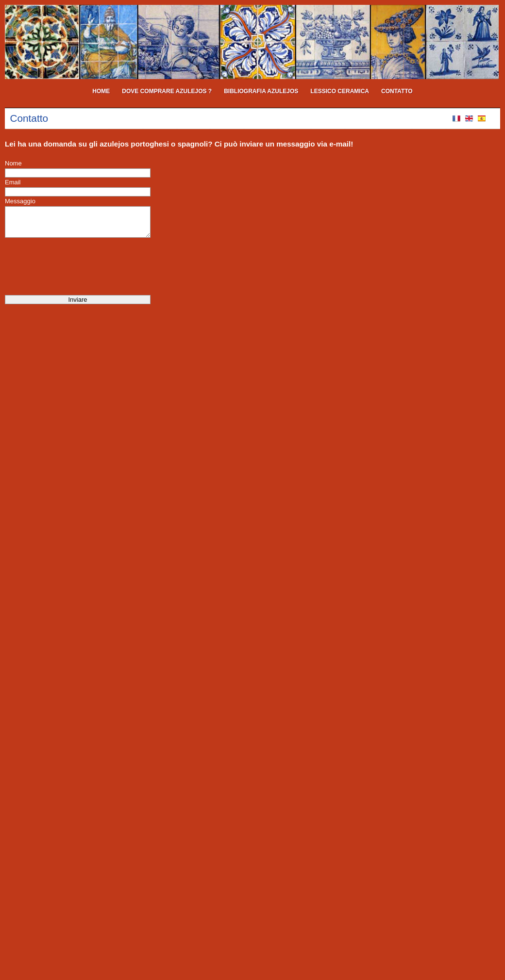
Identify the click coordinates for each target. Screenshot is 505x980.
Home (101, 91)
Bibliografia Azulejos (261, 91)
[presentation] (79, 266)
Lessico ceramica (340, 91)
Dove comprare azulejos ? (167, 91)
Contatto (397, 91)
